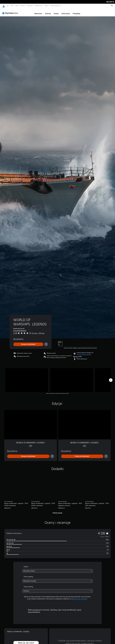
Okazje (56, 12)
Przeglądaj (76, 12)
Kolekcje (48, 12)
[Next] (111, 378)
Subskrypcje (66, 12)
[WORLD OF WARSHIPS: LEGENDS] (27, 378)
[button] (84, 353)
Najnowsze (38, 12)
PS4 (17, 6)
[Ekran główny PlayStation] (4, 6)
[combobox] (57, 569)
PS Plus (22, 6)
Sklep (46, 6)
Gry (7, 6)
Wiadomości (38, 6)
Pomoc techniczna (55, 6)
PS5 (12, 6)
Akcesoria (30, 6)
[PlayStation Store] (11, 11)
